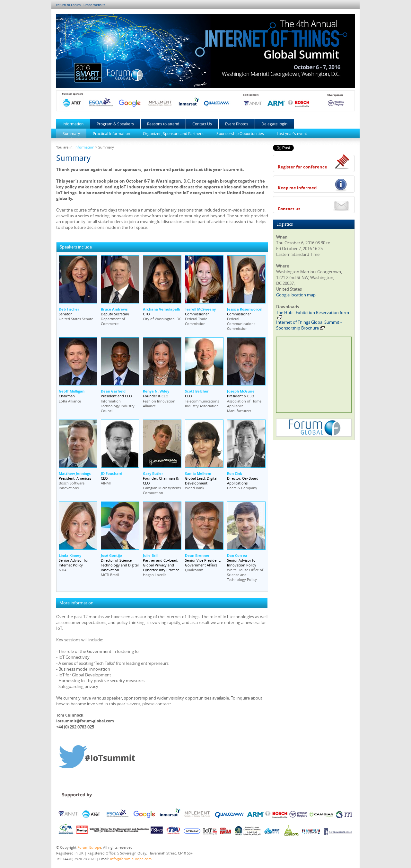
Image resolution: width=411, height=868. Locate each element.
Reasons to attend (163, 124)
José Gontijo (111, 555)
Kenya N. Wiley (156, 391)
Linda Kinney (70, 555)
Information (73, 124)
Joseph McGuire (241, 391)
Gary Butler (153, 473)
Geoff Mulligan (72, 391)
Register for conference (302, 167)
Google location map (296, 295)
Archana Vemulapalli (161, 309)
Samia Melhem (198, 473)
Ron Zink (235, 473)
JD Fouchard (112, 473)
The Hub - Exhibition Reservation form (313, 314)
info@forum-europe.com (131, 859)
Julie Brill (151, 555)
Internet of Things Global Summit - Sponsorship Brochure (309, 325)
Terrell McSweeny (200, 309)
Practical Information (111, 133)
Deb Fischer (69, 309)
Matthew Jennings (75, 473)
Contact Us (202, 124)
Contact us (289, 209)
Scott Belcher (197, 391)
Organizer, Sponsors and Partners (173, 133)
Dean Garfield (113, 391)
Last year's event (292, 133)
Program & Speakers (115, 124)
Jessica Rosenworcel (245, 309)
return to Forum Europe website (81, 5)
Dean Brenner (197, 555)
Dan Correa (237, 555)
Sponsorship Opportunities (240, 133)
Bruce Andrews (114, 309)
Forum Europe (89, 847)
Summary (71, 133)
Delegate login (274, 124)
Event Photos (237, 124)
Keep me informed (297, 188)
